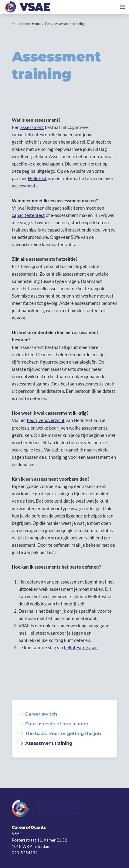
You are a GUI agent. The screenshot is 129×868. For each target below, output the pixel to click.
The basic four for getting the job (63, 734)
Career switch (41, 714)
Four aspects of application (57, 724)
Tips (48, 24)
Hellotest (37, 178)
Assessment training (70, 24)
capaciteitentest (28, 215)
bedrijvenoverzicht (46, 420)
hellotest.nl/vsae (81, 647)
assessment (32, 127)
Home (36, 24)
